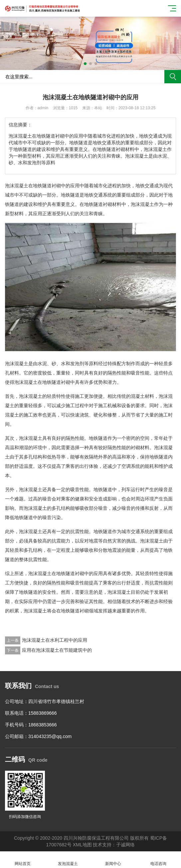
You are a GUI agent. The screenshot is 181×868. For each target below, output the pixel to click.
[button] (85, 64)
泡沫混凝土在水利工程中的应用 (55, 640)
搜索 (173, 77)
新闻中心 (113, 860)
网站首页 (23, 860)
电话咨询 (158, 860)
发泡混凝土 (68, 860)
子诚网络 (125, 845)
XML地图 (82, 845)
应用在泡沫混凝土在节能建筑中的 (57, 650)
